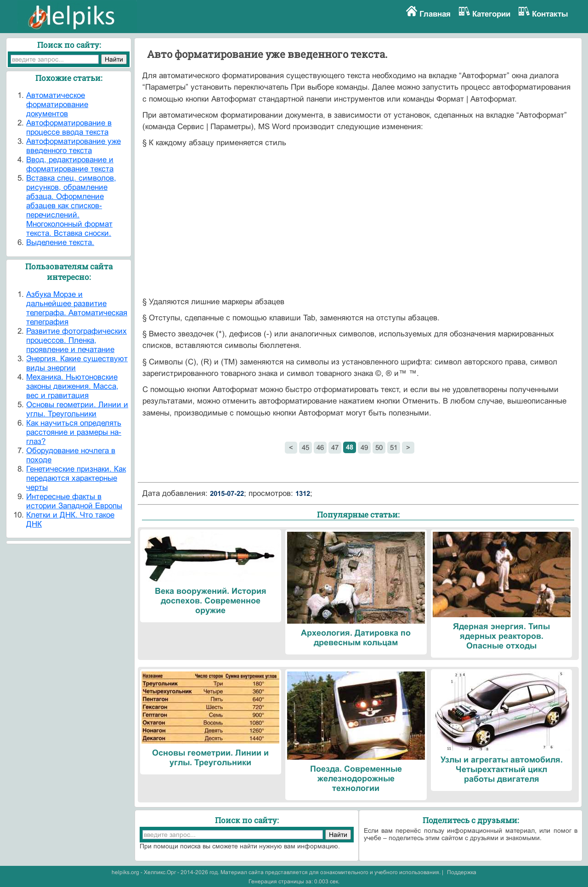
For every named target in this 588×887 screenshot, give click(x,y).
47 (335, 447)
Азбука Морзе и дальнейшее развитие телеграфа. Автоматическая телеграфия (77, 308)
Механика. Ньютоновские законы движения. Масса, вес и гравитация (72, 386)
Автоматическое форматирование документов (57, 105)
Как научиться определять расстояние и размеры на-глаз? (74, 432)
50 (379, 447)
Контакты (550, 14)
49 (364, 447)
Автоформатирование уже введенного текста (73, 146)
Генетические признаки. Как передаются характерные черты (76, 478)
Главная (435, 14)
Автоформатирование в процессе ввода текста (69, 128)
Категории (491, 14)
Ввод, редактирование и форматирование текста (70, 164)
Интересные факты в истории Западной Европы (74, 501)
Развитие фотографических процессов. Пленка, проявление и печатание (76, 340)
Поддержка (462, 872)
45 (305, 447)
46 (320, 447)
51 (394, 447)
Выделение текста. (60, 242)
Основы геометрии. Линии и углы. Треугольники (77, 409)
